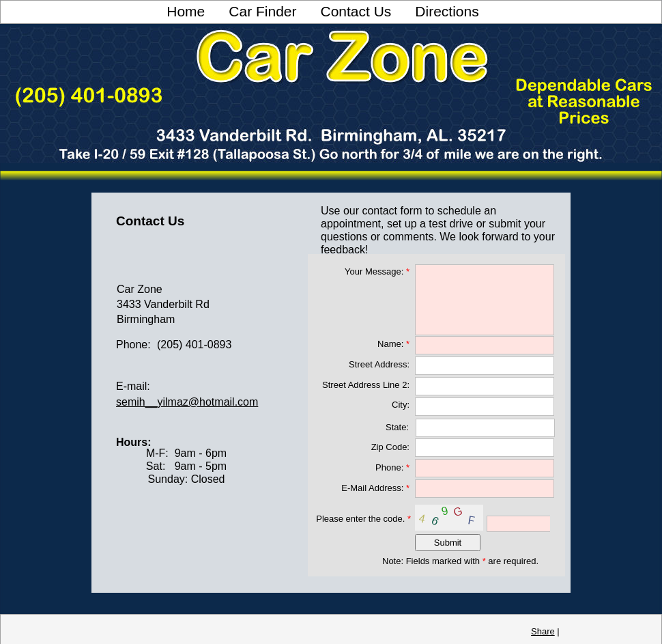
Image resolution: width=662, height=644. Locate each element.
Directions (447, 11)
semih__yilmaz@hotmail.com (187, 402)
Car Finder (262, 11)
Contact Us (356, 11)
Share (543, 631)
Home (186, 11)
